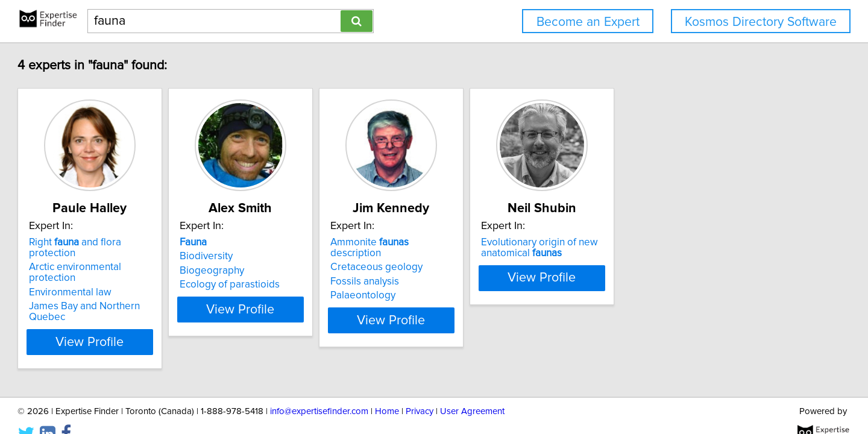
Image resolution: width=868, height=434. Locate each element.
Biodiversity (291, 256)
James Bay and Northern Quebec (159, 285)
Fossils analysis (480, 271)
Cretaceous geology (492, 256)
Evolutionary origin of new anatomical (685, 248)
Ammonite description (511, 242)
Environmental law (125, 271)
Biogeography (297, 271)
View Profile (160, 309)
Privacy (420, 390)
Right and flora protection (154, 242)
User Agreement (472, 390)
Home (387, 390)
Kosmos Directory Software (761, 22)
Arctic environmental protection (154, 256)
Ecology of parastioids (315, 285)
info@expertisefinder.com (319, 390)
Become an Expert (588, 22)
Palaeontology (478, 285)
